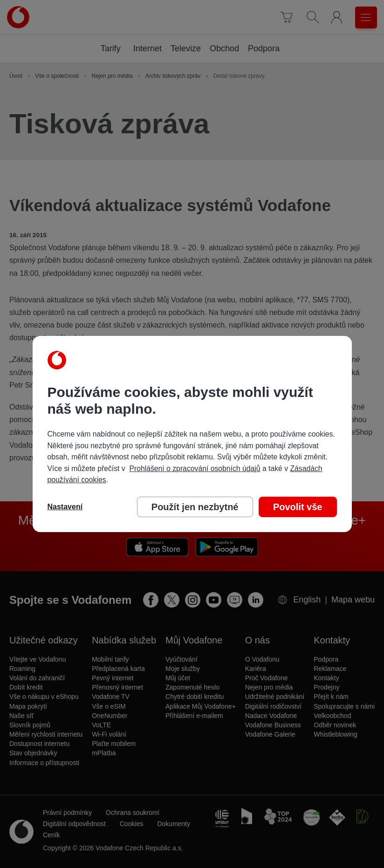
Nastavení (65, 507)
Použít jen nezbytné (195, 507)
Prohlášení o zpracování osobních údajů (195, 468)
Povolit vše (298, 507)
